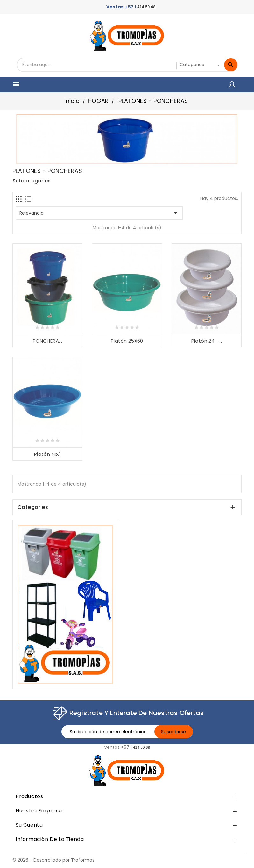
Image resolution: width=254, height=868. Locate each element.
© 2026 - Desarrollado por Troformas (53, 860)
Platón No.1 (47, 454)
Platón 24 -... (207, 341)
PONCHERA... (47, 341)
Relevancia (99, 213)
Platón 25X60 (127, 341)
